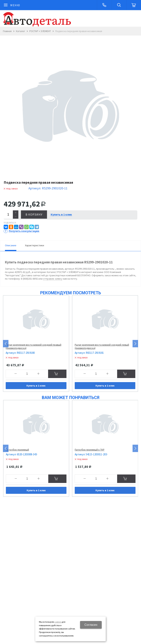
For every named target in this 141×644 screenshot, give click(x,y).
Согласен (91, 625)
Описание (11, 245)
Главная (7, 31)
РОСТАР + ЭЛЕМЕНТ (40, 31)
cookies (58, 622)
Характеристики (35, 245)
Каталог (20, 31)
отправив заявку (53, 279)
